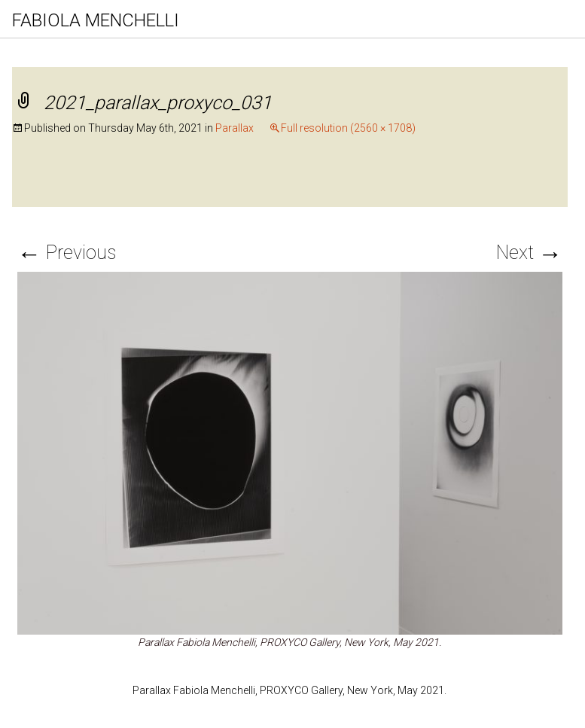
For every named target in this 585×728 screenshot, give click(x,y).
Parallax (235, 128)
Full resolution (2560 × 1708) (348, 128)
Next (529, 253)
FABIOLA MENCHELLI (96, 20)
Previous (67, 253)
